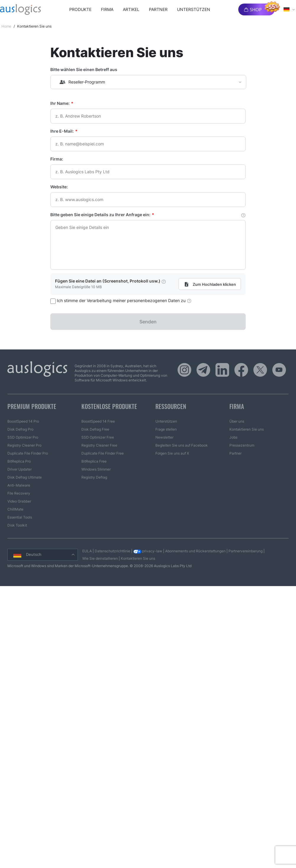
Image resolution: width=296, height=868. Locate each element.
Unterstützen (194, 9)
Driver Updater (20, 469)
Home (6, 26)
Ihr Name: (62, 103)
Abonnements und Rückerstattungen (195, 551)
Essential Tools (20, 517)
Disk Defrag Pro (20, 429)
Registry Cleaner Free (99, 445)
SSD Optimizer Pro (23, 437)
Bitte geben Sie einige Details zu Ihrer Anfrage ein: (148, 215)
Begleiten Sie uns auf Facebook (182, 445)
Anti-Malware (19, 485)
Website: (59, 187)
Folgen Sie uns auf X (172, 453)
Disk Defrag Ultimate (25, 477)
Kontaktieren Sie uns (247, 429)
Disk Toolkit (17, 525)
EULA (87, 551)
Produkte (80, 9)
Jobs (233, 437)
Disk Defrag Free (95, 429)
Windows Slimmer (96, 469)
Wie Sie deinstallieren (100, 558)
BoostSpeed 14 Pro (23, 421)
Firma (107, 9)
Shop (256, 9)
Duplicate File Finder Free (103, 453)
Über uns (237, 421)
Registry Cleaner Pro (24, 445)
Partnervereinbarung (246, 551)
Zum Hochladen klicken (209, 284)
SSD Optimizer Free (98, 437)
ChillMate (15, 509)
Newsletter (164, 437)
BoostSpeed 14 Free (98, 421)
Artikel (131, 9)
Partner (158, 9)
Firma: (57, 159)
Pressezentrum (242, 445)
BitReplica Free (94, 461)
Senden (148, 322)
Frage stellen (166, 429)
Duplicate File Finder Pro (28, 453)
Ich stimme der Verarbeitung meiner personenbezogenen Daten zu (121, 301)
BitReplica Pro (19, 461)
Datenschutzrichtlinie (112, 551)
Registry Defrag (94, 477)
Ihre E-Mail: (64, 131)
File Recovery (19, 493)
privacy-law (148, 551)
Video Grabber (19, 501)
